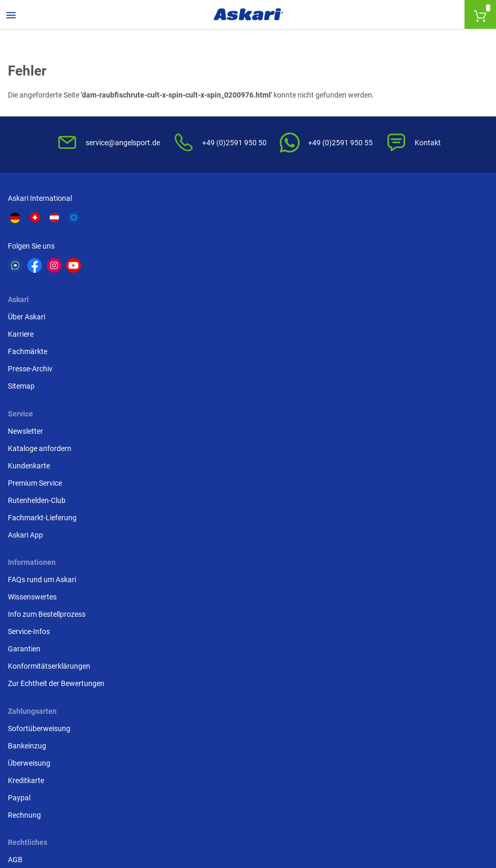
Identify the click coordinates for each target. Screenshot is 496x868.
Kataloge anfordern (367, 248)
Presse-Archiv (196, 282)
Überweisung (357, 410)
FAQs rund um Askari (45, 375)
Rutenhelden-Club (364, 299)
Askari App (353, 334)
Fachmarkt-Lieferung (370, 317)
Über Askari (192, 230)
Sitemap (187, 299)
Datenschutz (194, 410)
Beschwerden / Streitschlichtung (226, 473)
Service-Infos (31, 427)
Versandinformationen (174, 811)
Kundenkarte (356, 265)
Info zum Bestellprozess (49, 410)
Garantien (27, 444)
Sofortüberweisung (367, 375)
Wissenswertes (35, 392)
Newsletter (353, 230)
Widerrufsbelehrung (205, 392)
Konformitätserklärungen (52, 462)
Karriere (186, 248)
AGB (181, 375)
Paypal (347, 444)
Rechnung (352, 462)
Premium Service (362, 282)
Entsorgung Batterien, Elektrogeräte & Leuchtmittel (235, 432)
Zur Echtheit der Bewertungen (59, 479)
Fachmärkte (193, 265)
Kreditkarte (353, 427)
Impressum (192, 455)
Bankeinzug (355, 392)
